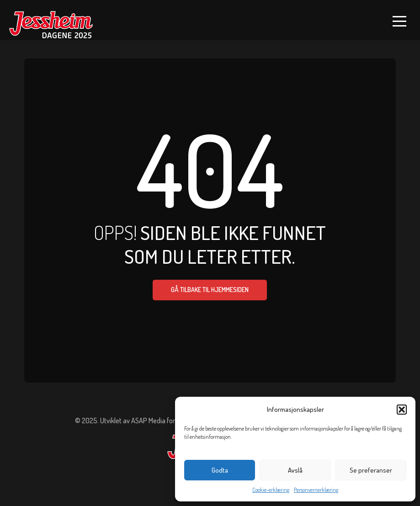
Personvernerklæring (316, 490)
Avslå (295, 470)
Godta (220, 470)
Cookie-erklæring (271, 490)
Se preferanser (371, 470)
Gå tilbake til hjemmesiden (210, 290)
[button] (402, 410)
